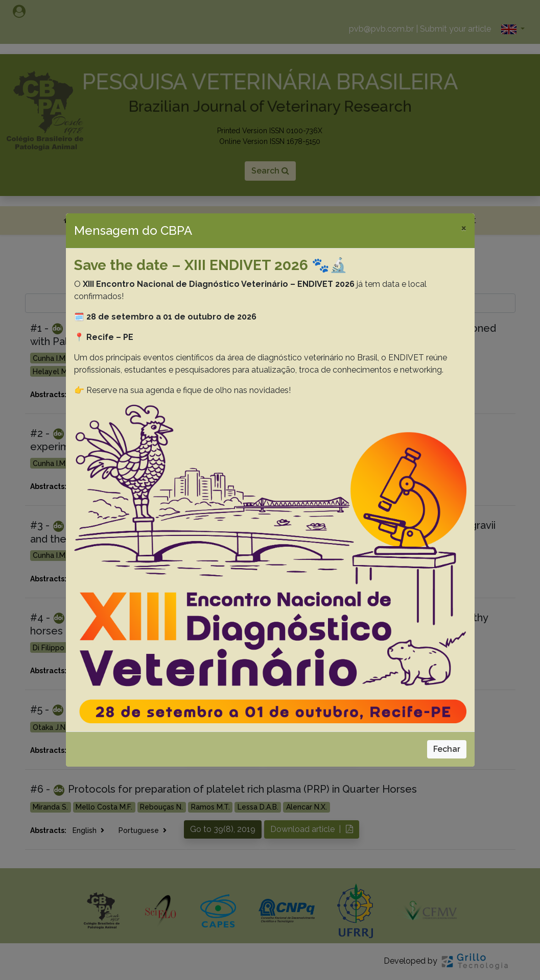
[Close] (464, 228)
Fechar (447, 749)
